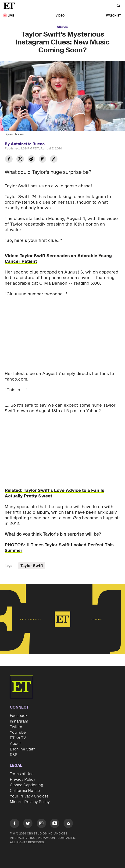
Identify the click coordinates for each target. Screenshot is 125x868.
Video (60, 16)
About (15, 744)
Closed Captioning (27, 785)
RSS (14, 755)
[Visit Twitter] (28, 824)
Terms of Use (22, 774)
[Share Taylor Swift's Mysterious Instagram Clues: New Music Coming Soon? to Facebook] (9, 160)
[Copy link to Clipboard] (54, 160)
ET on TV (18, 738)
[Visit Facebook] (14, 824)
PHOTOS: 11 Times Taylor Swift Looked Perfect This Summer (59, 548)
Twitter (16, 727)
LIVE (11, 16)
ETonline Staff (22, 749)
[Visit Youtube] (55, 824)
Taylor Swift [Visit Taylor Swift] (32, 566)
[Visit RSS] (68, 824)
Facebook (19, 716)
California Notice (25, 791)
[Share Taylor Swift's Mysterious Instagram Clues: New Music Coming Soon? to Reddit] (31, 160)
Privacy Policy (23, 780)
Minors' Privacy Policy (30, 802)
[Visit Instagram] (41, 824)
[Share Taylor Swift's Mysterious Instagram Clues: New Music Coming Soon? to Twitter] (20, 160)
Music (62, 27)
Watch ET (114, 16)
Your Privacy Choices (29, 796)
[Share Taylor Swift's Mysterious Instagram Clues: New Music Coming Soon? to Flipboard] (43, 160)
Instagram (19, 721)
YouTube (18, 733)
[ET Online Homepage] (11, 6)
